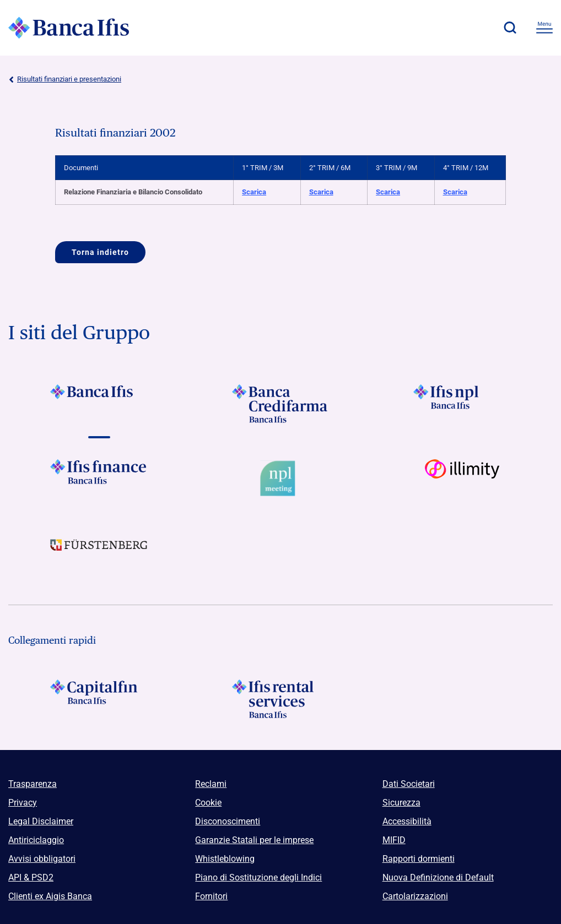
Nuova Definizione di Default (438, 877)
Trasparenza (33, 784)
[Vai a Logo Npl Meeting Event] (280, 479)
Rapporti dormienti (419, 859)
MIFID (394, 840)
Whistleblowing (225, 859)
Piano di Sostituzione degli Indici (258, 877)
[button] (510, 28)
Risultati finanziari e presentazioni (65, 79)
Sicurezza (401, 803)
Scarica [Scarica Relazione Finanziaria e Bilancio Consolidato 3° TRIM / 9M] (388, 192)
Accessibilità (407, 821)
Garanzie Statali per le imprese (254, 840)
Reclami (211, 784)
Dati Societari (409, 784)
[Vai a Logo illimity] (462, 479)
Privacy (23, 803)
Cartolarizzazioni (415, 896)
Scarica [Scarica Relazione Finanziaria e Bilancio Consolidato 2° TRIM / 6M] (321, 192)
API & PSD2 (31, 877)
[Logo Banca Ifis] (69, 28)
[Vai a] (99, 404)
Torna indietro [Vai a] (100, 252)
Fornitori (211, 896)
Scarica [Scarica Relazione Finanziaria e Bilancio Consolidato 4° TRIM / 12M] (455, 192)
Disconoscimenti (228, 821)
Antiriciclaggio (36, 840)
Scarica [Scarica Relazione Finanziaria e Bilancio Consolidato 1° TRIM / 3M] (254, 192)
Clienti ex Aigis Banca (50, 896)
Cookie (208, 803)
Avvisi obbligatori (42, 859)
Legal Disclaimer (41, 821)
